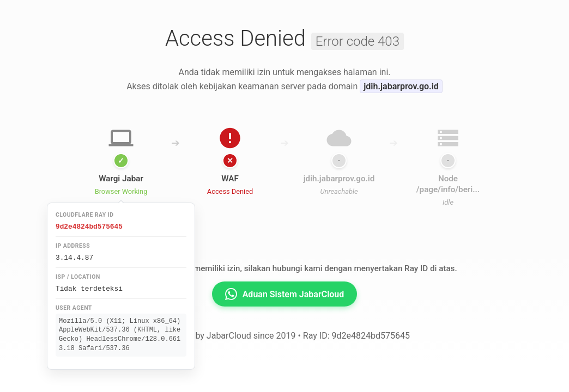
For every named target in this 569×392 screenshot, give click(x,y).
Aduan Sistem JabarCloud (285, 294)
